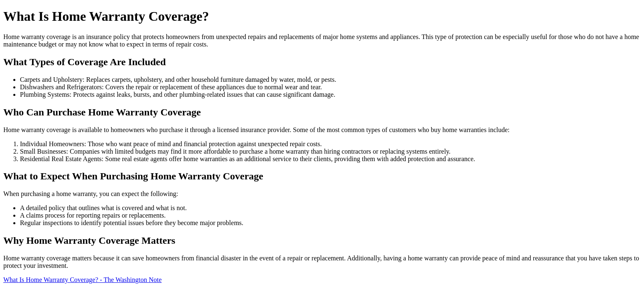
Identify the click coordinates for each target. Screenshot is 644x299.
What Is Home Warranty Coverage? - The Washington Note (82, 280)
